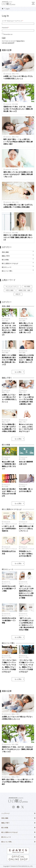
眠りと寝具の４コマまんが (10, 263)
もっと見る (18, 372)
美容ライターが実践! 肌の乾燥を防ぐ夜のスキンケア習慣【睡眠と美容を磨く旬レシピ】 (18, 237)
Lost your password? (8, 43)
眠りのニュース (7, 267)
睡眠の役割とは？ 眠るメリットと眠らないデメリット (26, 529)
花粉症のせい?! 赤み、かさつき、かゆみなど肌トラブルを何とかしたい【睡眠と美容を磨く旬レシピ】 (18, 109)
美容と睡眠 (5, 252)
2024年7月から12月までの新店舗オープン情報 (9, 589)
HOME (3, 9)
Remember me (7, 34)
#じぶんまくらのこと (12, 287)
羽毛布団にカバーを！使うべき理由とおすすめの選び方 (26, 554)
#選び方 (18, 294)
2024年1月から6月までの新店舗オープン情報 (9, 621)
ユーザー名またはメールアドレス (12, 21)
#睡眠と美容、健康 (24, 290)
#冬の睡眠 (27, 287)
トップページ (5, 813)
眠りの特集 (5, 260)
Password (5, 28)
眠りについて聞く (7, 271)
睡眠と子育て (6, 256)
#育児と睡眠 (10, 290)
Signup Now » (21, 41)
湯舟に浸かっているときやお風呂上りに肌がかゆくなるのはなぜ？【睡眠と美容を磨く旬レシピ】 (18, 174)
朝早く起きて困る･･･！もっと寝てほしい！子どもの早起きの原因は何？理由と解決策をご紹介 (18, 142)
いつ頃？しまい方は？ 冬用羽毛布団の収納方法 (9, 529)
